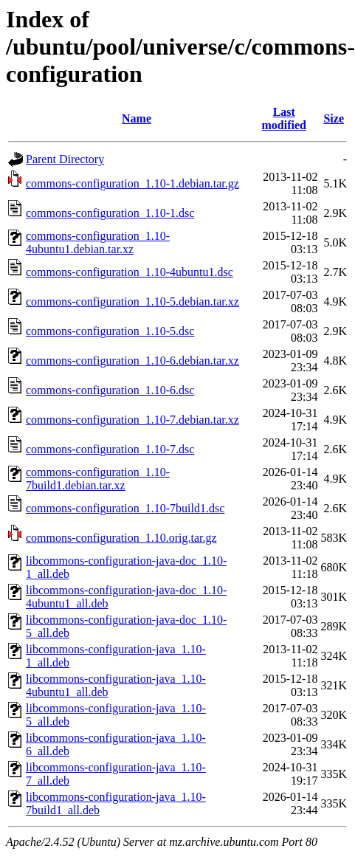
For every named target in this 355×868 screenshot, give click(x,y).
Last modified (284, 118)
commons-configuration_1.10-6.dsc (110, 390)
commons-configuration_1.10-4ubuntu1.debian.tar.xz (98, 242)
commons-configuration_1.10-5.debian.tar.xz (132, 302)
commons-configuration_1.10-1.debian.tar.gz (132, 183)
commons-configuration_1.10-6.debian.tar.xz (132, 361)
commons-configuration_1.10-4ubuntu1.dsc (130, 272)
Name (137, 118)
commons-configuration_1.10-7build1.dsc (125, 508)
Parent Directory (65, 159)
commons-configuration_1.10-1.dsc (110, 213)
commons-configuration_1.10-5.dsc (110, 331)
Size (334, 118)
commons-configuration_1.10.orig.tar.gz (121, 538)
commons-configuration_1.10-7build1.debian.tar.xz (98, 479)
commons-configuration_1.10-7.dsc (110, 449)
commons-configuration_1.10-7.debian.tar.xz (132, 420)
